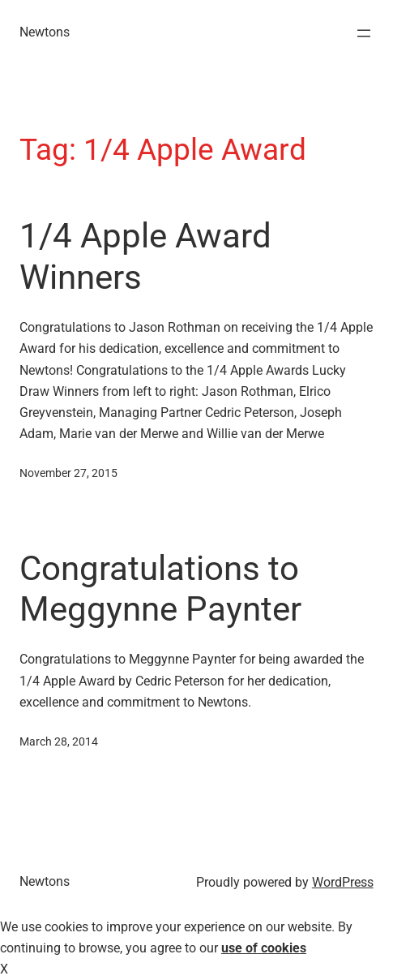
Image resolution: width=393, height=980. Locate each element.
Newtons (45, 32)
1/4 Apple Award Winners (145, 256)
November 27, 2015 (68, 473)
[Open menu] (364, 33)
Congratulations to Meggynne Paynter (160, 589)
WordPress (343, 882)
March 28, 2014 (59, 742)
